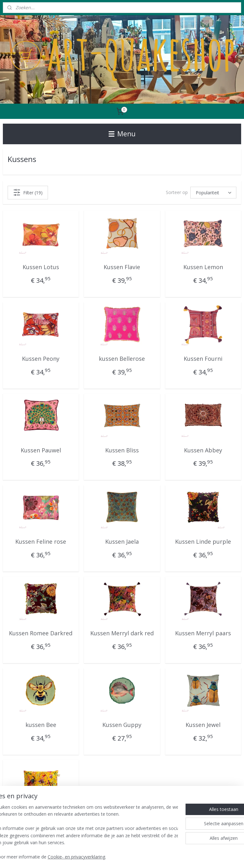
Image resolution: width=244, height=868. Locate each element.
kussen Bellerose (122, 359)
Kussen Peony (41, 359)
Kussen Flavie (122, 267)
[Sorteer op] (213, 193)
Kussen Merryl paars (203, 633)
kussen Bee (41, 725)
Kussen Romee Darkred (41, 633)
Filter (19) (28, 192)
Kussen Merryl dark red (122, 633)
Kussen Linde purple (203, 542)
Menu (122, 134)
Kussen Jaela (122, 542)
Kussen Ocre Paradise (41, 816)
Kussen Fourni (203, 359)
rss (112, 856)
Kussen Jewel (203, 725)
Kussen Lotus (41, 267)
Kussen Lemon (203, 267)
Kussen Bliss (122, 450)
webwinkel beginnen (136, 856)
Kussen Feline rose (41, 542)
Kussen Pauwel (41, 450)
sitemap (99, 856)
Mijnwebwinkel (192, 856)
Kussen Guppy (122, 725)
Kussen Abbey (203, 450)
